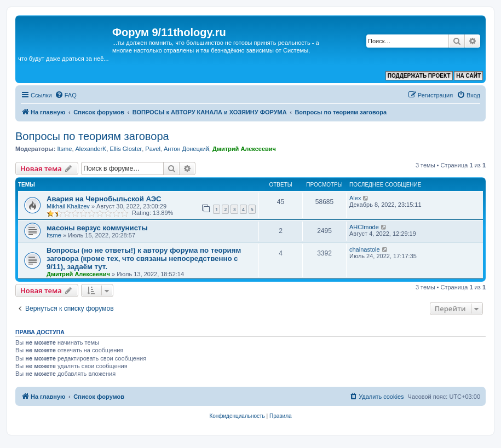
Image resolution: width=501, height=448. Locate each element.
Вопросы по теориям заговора (92, 136)
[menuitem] (66, 95)
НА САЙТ (468, 76)
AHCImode (364, 227)
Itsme (64, 149)
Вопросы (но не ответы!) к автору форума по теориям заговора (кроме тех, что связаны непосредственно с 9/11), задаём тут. (144, 258)
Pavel (153, 149)
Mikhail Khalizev (68, 206)
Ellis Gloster (126, 149)
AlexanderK (91, 149)
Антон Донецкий (186, 149)
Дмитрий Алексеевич (244, 149)
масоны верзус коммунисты (97, 228)
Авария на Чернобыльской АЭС (104, 199)
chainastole (365, 249)
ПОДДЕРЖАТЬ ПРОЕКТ (419, 76)
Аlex (355, 198)
